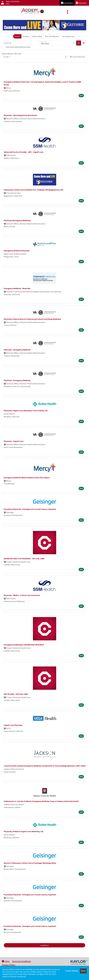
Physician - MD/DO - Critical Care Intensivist (22, 595)
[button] (84, 43)
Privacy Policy (9, 965)
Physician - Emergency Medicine (17, 350)
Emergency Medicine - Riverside (17, 288)
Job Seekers (67, 3)
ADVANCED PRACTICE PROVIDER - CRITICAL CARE (24, 559)
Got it (83, 971)
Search (17, 36)
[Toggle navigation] (68, 12)
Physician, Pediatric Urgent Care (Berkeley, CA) (24, 831)
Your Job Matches (52, 36)
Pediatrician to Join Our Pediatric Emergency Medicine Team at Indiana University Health (41, 801)
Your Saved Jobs (68, 36)
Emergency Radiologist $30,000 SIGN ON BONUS (24, 645)
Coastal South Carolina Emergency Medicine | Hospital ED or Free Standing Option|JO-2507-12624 (44, 766)
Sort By (6, 57)
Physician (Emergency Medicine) (17, 220)
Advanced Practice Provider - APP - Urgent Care (24, 152)
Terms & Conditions (21, 961)
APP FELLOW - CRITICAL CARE (16, 694)
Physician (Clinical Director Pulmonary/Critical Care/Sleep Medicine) (32, 319)
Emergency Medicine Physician (17, 251)
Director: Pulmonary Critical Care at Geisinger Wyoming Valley (30, 863)
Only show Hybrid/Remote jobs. (18, 47)
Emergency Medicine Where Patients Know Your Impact (27, 478)
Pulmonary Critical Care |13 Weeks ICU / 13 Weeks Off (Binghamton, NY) (34, 190)
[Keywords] (21, 43)
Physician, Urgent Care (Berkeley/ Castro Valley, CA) (26, 411)
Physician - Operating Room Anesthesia (20, 115)
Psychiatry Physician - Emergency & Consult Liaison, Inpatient (30, 509)
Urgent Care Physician (13, 725)
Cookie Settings (72, 971)
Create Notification (78, 57)
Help (6, 961)
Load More (44, 945)
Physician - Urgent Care (14, 441)
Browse (26, 36)
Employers (81, 3)
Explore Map (37, 36)
